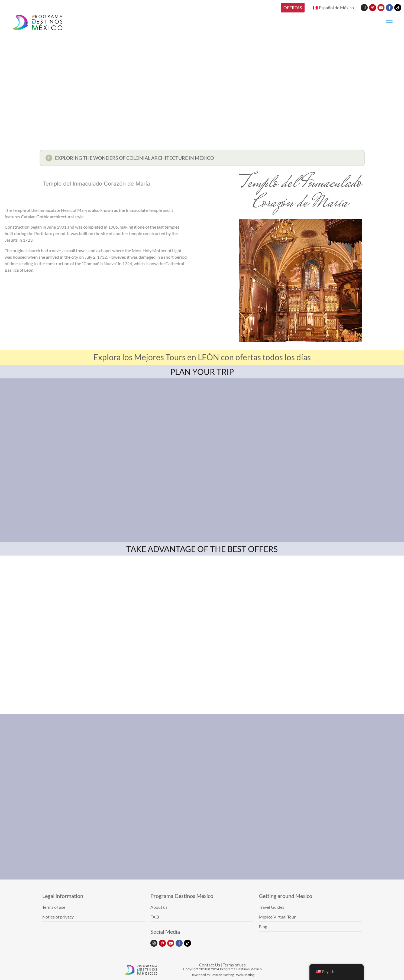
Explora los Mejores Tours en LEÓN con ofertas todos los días (202, 357)
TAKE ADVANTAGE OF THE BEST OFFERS (202, 549)
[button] (202, 159)
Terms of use (234, 965)
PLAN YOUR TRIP (202, 372)
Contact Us (209, 965)
